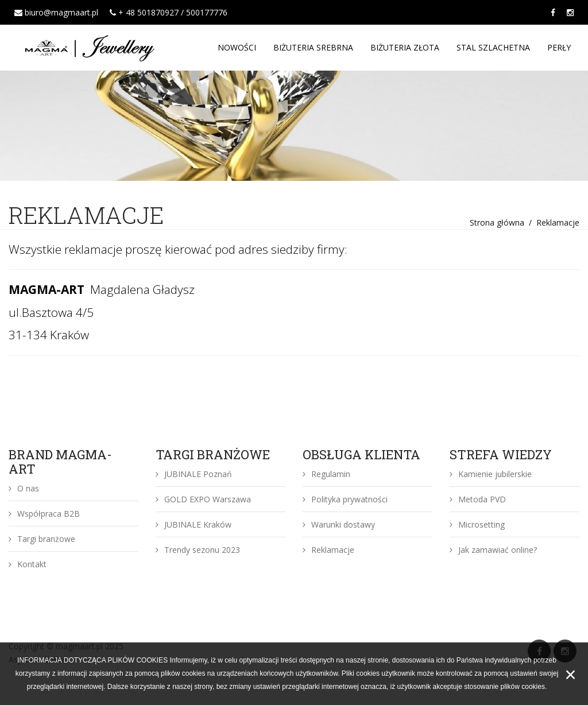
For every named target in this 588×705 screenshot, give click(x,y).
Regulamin (326, 474)
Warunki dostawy (339, 524)
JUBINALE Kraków (194, 524)
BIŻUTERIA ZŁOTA (405, 47)
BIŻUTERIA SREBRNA (313, 47)
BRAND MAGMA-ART (60, 462)
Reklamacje (328, 550)
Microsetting (477, 524)
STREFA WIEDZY (501, 454)
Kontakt (28, 564)
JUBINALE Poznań (194, 474)
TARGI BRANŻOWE (213, 454)
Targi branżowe (42, 539)
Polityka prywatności (345, 499)
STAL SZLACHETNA (493, 47)
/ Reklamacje (552, 222)
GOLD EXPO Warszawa (203, 499)
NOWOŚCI (237, 47)
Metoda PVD (478, 499)
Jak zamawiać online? (493, 550)
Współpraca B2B (44, 514)
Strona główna (497, 222)
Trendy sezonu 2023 (198, 550)
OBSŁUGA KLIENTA (361, 454)
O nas (24, 488)
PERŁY (559, 47)
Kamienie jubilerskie (491, 474)
